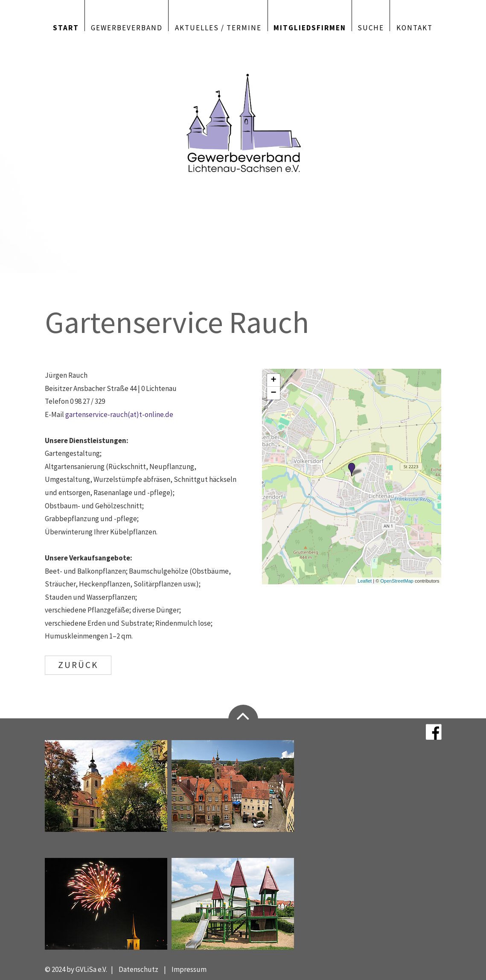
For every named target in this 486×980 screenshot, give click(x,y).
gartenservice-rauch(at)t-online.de (119, 414)
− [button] (274, 393)
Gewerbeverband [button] (127, 27)
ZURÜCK (78, 665)
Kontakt (415, 27)
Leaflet (365, 581)
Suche (371, 27)
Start (66, 27)
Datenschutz (138, 969)
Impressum (189, 969)
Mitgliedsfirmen (310, 27)
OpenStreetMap (397, 581)
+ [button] (274, 380)
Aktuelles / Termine (218, 27)
